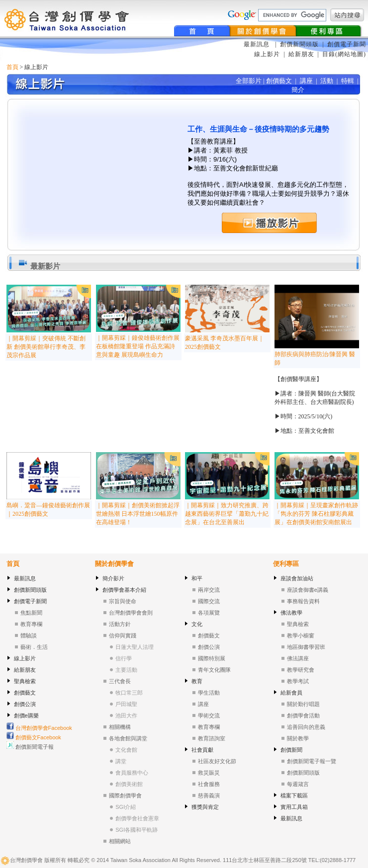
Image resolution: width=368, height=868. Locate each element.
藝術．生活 (34, 647)
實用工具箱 (294, 807)
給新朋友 (301, 54)
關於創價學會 (114, 564)
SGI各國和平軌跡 (137, 830)
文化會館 (126, 750)
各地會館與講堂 (128, 738)
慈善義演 (209, 795)
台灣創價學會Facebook (39, 728)
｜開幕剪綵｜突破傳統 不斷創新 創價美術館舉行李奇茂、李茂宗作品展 (46, 347)
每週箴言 (298, 784)
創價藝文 (25, 693)
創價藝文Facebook (34, 737)
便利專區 (286, 564)
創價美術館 (129, 784)
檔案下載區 (294, 795)
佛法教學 (291, 613)
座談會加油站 (297, 578)
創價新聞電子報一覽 (312, 761)
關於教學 (298, 738)
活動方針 (120, 624)
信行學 (124, 658)
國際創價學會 (125, 795)
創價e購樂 (26, 715)
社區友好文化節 (217, 761)
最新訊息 (258, 44)
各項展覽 (209, 613)
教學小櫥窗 (301, 635)
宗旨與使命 (123, 601)
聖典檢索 (25, 681)
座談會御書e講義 (308, 590)
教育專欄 (31, 624)
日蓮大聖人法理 (135, 647)
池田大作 (126, 715)
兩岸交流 (209, 590)
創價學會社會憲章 (137, 818)
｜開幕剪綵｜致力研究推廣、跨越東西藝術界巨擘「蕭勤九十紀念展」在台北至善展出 (227, 514)
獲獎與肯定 (205, 807)
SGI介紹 (126, 807)
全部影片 (249, 81)
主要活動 (126, 670)
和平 (197, 578)
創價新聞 (291, 750)
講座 (203, 704)
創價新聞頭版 (300, 44)
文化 (197, 624)
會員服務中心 (132, 773)
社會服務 (209, 784)
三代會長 (120, 681)
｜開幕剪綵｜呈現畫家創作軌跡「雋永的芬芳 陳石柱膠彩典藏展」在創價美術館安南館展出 (316, 514)
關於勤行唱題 (303, 704)
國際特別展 (212, 658)
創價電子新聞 (347, 44)
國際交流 (209, 601)
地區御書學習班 (306, 647)
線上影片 (267, 54)
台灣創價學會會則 (131, 613)
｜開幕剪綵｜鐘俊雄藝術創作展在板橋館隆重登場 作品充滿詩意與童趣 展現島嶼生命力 (138, 346)
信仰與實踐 (123, 635)
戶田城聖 (126, 704)
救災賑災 (209, 773)
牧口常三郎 (129, 693)
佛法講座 (298, 658)
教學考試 (298, 681)
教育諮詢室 (212, 738)
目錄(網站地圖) (344, 54)
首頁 (12, 67)
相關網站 (120, 841)
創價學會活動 (303, 715)
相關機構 (120, 727)
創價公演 (25, 704)
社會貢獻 (202, 750)
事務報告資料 (303, 601)
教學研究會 (301, 670)
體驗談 (29, 635)
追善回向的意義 (306, 727)
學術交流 (209, 715)
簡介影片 (113, 578)
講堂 (121, 761)
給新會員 (291, 693)
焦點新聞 (31, 613)
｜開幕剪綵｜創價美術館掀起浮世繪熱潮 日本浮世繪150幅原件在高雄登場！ (138, 514)
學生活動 (209, 693)
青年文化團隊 (214, 670)
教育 (197, 681)
